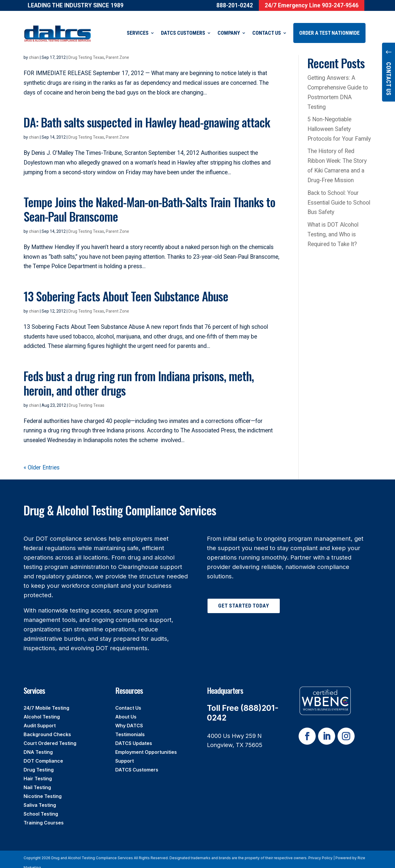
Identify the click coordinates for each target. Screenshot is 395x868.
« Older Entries (42, 460)
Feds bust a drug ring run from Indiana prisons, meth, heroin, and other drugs (139, 376)
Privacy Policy (320, 850)
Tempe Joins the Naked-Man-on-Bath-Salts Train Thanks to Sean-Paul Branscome (149, 202)
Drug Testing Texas (86, 130)
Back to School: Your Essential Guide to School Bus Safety (339, 195)
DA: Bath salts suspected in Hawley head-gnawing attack (147, 115)
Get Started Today (244, 598)
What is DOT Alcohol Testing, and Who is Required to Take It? (333, 227)
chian (34, 130)
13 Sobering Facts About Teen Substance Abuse (126, 289)
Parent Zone (117, 130)
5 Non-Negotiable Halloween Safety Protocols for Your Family (339, 122)
